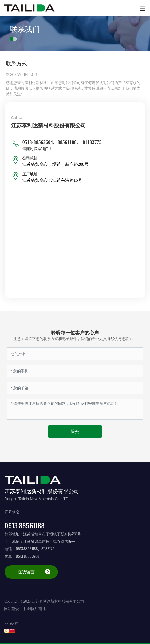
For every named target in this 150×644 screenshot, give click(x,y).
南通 (42, 609)
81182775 (92, 142)
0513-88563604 (38, 142)
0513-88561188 (25, 525)
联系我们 (25, 29)
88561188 (67, 142)
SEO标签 (11, 624)
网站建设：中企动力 (21, 609)
